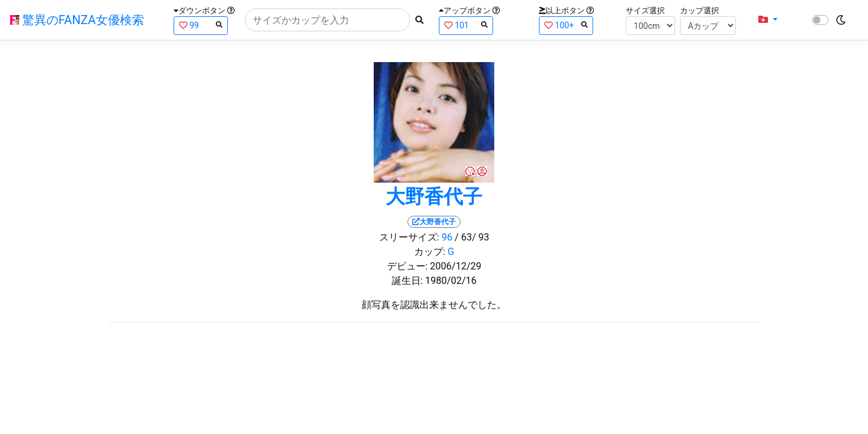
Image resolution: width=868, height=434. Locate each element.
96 (447, 237)
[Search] (327, 20)
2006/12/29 (455, 266)
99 (201, 25)
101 (466, 25)
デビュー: (407, 266)
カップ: (430, 252)
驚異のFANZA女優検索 (77, 20)
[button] (768, 20)
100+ (566, 25)
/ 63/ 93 (472, 237)
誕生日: (407, 281)
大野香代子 (434, 197)
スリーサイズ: (409, 237)
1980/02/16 (451, 281)
